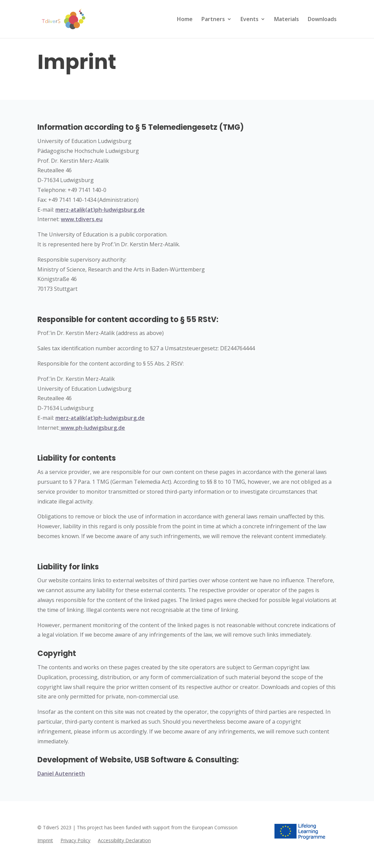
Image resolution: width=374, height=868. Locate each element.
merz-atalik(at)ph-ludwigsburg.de (100, 210)
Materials (287, 20)
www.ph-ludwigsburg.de (92, 428)
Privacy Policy (75, 841)
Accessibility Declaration (124, 841)
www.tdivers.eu (82, 219)
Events (250, 20)
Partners (213, 20)
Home (185, 20)
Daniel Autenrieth (61, 774)
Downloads (322, 20)
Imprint (45, 841)
